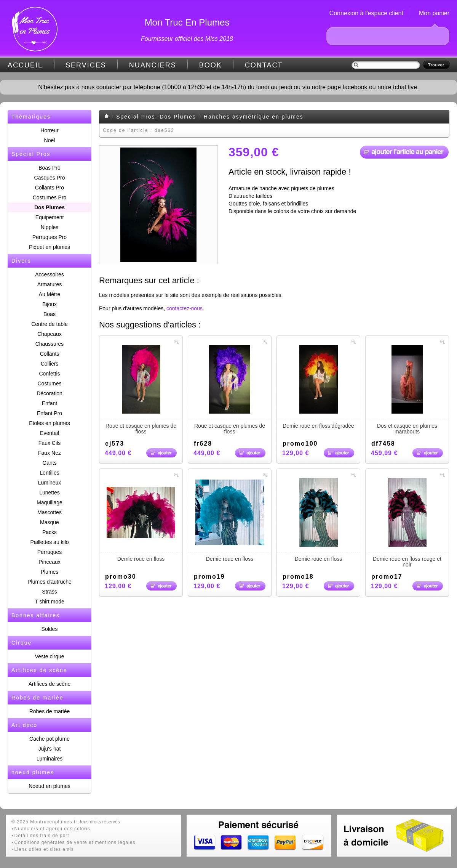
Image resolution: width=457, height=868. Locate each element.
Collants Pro (50, 188)
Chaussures (50, 344)
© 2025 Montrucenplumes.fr (44, 822)
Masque (50, 522)
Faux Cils (50, 443)
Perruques (50, 552)
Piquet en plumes (50, 247)
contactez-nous (185, 308)
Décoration (50, 393)
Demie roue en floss (141, 520)
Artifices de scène (50, 684)
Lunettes (50, 493)
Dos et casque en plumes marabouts (407, 390)
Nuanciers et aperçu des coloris (52, 829)
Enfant (50, 403)
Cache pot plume (50, 739)
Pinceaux (50, 562)
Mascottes (50, 512)
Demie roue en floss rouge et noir (407, 523)
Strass (50, 592)
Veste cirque (49, 656)
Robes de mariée (50, 711)
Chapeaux (50, 334)
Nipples (50, 227)
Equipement (50, 217)
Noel (50, 140)
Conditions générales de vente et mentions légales (75, 842)
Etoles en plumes (49, 423)
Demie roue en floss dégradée (318, 387)
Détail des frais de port (42, 836)
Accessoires (49, 274)
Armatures (50, 284)
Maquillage (50, 502)
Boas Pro (50, 168)
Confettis (49, 374)
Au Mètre (50, 294)
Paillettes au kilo (49, 542)
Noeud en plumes (50, 786)
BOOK (211, 65)
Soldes (50, 629)
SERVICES (86, 65)
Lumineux (50, 483)
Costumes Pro (50, 197)
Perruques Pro (50, 237)
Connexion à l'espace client (366, 13)
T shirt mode (50, 602)
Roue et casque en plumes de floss (141, 390)
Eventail (50, 433)
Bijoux (50, 304)
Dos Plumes (50, 207)
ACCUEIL (25, 65)
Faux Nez (50, 453)
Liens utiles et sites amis (44, 849)
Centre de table (50, 324)
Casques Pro (50, 178)
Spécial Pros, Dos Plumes (156, 117)
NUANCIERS (153, 65)
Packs (50, 532)
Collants (50, 354)
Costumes (49, 383)
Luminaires (50, 759)
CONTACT (264, 65)
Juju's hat (50, 749)
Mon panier (434, 13)
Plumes (50, 572)
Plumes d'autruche (50, 582)
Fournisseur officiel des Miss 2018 (187, 39)
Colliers (50, 364)
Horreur (49, 130)
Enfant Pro (50, 413)
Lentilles (49, 473)
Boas (50, 314)
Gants (49, 463)
